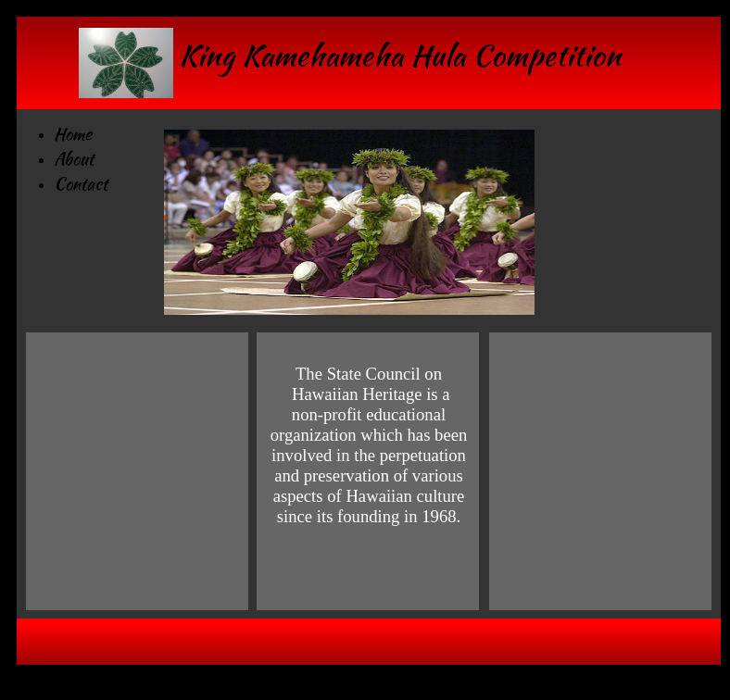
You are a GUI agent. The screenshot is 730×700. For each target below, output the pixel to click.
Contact (81, 184)
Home (73, 134)
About (74, 159)
